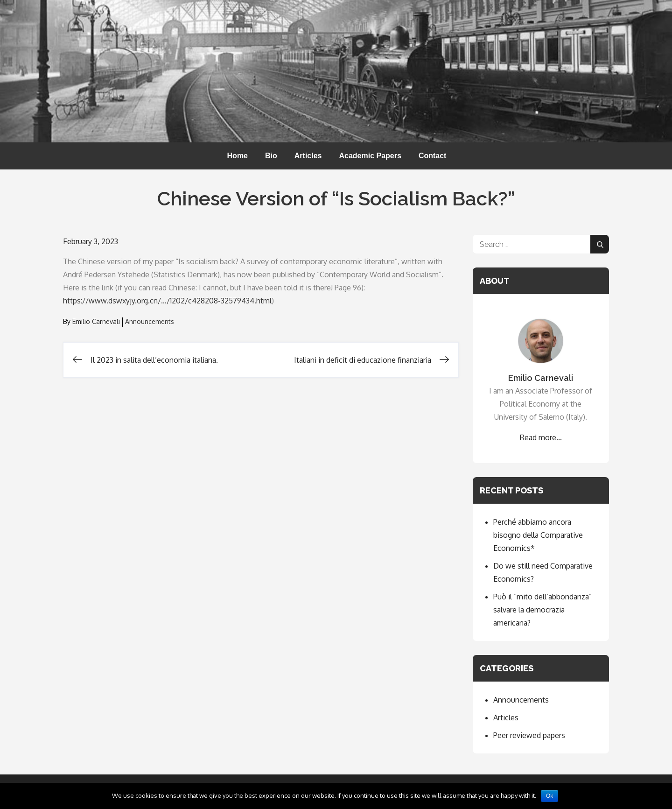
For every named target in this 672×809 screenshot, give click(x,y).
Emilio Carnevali (96, 321)
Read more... (541, 437)
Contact (433, 156)
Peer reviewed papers (529, 735)
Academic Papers (370, 156)
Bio (271, 156)
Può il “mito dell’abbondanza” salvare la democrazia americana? (542, 610)
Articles (308, 156)
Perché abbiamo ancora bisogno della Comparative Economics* (538, 535)
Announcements (150, 321)
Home (238, 156)
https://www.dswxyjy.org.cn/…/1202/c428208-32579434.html (167, 301)
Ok (549, 796)
